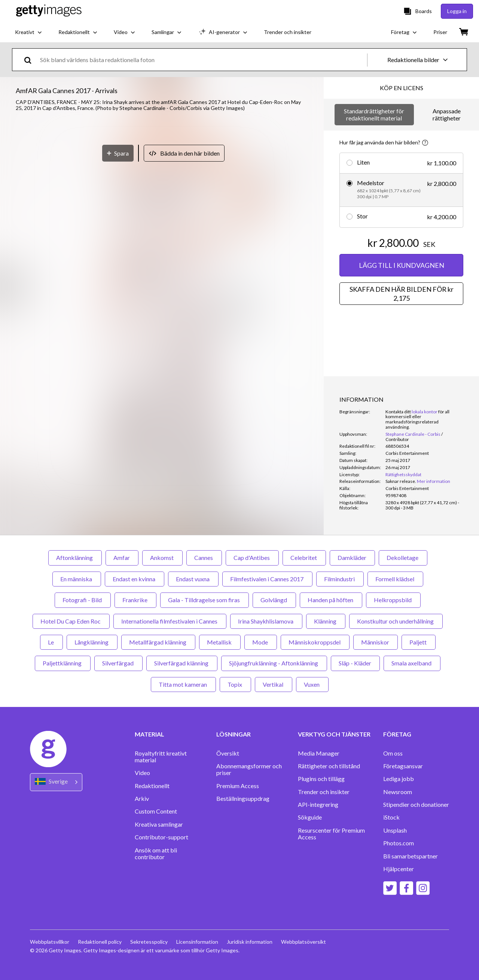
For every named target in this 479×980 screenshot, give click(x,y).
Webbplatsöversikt (305, 942)
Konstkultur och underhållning (396, 621)
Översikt (228, 753)
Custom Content (156, 811)
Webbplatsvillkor (50, 942)
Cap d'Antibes (252, 558)
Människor (376, 642)
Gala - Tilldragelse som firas (205, 600)
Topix (235, 684)
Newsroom (398, 792)
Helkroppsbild (393, 600)
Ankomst (162, 558)
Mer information (434, 481)
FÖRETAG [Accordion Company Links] (397, 734)
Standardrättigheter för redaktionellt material (374, 114)
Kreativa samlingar (159, 824)
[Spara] (118, 435)
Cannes (204, 558)
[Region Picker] (56, 782)
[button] (162, 269)
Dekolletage (403, 558)
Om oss (393, 753)
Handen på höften (331, 600)
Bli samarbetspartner (411, 856)
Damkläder (352, 558)
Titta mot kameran (183, 684)
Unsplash (395, 830)
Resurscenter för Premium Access (331, 834)
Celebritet (304, 558)
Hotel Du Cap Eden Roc (71, 621)
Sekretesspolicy (150, 942)
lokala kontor (425, 412)
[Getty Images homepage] (49, 11)
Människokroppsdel (315, 642)
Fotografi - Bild (83, 600)
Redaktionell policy (100, 942)
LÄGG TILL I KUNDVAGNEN (402, 265)
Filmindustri (340, 579)
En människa (77, 579)
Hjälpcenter (399, 869)
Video (142, 773)
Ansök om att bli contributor (156, 854)
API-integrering (318, 805)
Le (51, 642)
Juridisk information (251, 942)
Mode (261, 642)
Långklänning (92, 642)
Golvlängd (274, 600)
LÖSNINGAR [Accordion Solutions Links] (234, 734)
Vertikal (274, 684)
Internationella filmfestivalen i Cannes (170, 621)
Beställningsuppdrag (243, 799)
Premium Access (238, 786)
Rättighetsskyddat (403, 474)
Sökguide (310, 817)
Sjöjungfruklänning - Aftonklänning (274, 663)
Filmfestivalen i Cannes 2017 (267, 579)
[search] (31, 60)
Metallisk (220, 642)
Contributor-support (161, 837)
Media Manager (319, 753)
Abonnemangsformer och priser (249, 769)
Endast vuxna (193, 579)
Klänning (326, 621)
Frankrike (135, 600)
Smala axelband (412, 663)
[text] (202, 60)
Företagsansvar (403, 766)
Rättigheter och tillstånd (329, 766)
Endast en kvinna (135, 579)
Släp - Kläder (355, 663)
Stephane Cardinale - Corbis (413, 434)
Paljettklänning (63, 663)
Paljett (419, 642)
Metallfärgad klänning (158, 642)
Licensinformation (198, 942)
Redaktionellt (152, 786)
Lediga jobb (399, 779)
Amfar (122, 558)
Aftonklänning (75, 558)
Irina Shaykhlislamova (266, 621)
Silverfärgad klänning (182, 663)
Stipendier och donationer (416, 805)
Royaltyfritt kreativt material (161, 757)
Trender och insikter (324, 792)
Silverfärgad (118, 663)
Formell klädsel (395, 579)
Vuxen (312, 684)
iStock (391, 817)
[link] (401, 481)
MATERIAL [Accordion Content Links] (150, 734)
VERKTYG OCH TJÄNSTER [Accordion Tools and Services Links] (334, 734)
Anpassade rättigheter (447, 114)
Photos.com (399, 843)
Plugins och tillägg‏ (321, 779)
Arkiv (142, 799)
